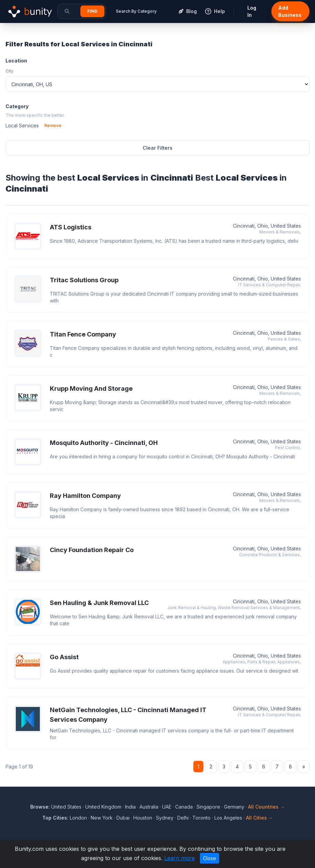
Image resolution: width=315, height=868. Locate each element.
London (78, 818)
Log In (252, 11)
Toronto (201, 818)
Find (92, 11)
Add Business (290, 11)
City (9, 71)
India (130, 807)
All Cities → (260, 818)
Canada (184, 807)
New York (102, 818)
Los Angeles (228, 818)
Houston (143, 818)
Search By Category (136, 11)
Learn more (179, 858)
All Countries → (266, 807)
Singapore (208, 807)
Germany (234, 807)
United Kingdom (103, 807)
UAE (167, 807)
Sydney (165, 818)
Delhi (183, 818)
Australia (149, 807)
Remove (53, 125)
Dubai (123, 818)
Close (210, 858)
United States (66, 807)
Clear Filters (157, 148)
